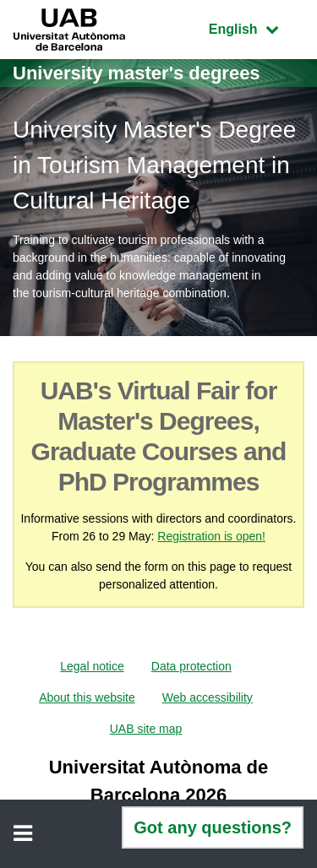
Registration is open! (211, 536)
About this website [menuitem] (87, 697)
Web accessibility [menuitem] (208, 697)
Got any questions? (213, 827)
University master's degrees (137, 73)
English (256, 27)
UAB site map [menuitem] (146, 729)
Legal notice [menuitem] (92, 666)
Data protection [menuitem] (191, 666)
